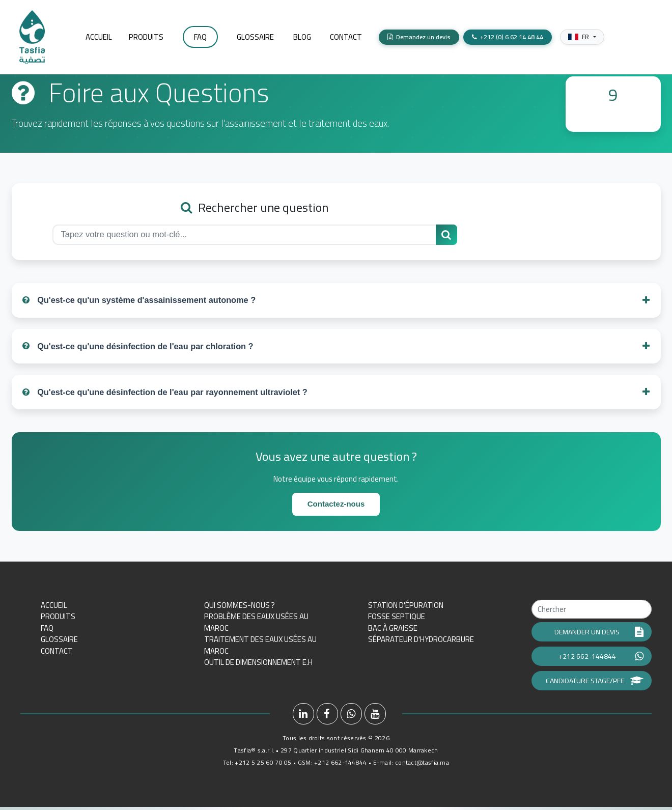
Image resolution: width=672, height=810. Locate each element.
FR (579, 32)
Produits (58, 619)
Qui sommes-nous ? (240, 608)
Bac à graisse (393, 631)
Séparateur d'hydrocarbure (421, 642)
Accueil (54, 608)
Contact (57, 654)
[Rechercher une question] (446, 235)
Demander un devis (599, 635)
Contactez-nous (336, 507)
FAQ (47, 631)
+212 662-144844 (601, 659)
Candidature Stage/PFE (595, 684)
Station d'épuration (406, 608)
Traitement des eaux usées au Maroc (260, 648)
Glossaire (59, 642)
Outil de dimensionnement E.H (258, 665)
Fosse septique (397, 619)
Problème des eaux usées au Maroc (256, 625)
